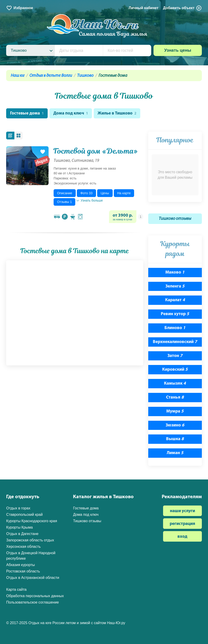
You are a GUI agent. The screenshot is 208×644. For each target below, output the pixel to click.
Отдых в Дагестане (22, 534)
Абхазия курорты (20, 565)
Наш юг (18, 76)
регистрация (182, 524)
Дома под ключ (71, 114)
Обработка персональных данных (35, 596)
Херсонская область (23, 547)
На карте (124, 193)
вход (182, 537)
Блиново (175, 328)
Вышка (175, 439)
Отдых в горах (18, 508)
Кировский (175, 370)
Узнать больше (90, 201)
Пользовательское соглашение (32, 602)
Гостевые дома (27, 114)
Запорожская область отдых (30, 540)
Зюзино (175, 425)
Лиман (175, 453)
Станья (175, 398)
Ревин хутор (175, 314)
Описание (65, 193)
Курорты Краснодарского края (32, 521)
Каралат (175, 300)
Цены (105, 193)
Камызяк (175, 384)
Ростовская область (23, 571)
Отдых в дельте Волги (51, 76)
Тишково (85, 76)
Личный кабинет (144, 8)
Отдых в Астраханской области (33, 578)
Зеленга (175, 287)
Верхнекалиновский (175, 342)
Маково (175, 273)
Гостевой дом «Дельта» (96, 151)
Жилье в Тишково (118, 114)
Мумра (175, 412)
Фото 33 (86, 193)
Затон (175, 356)
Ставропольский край (24, 515)
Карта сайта (16, 589)
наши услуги (182, 511)
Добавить (182, 8)
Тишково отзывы (175, 219)
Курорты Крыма (19, 527)
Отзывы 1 (64, 202)
